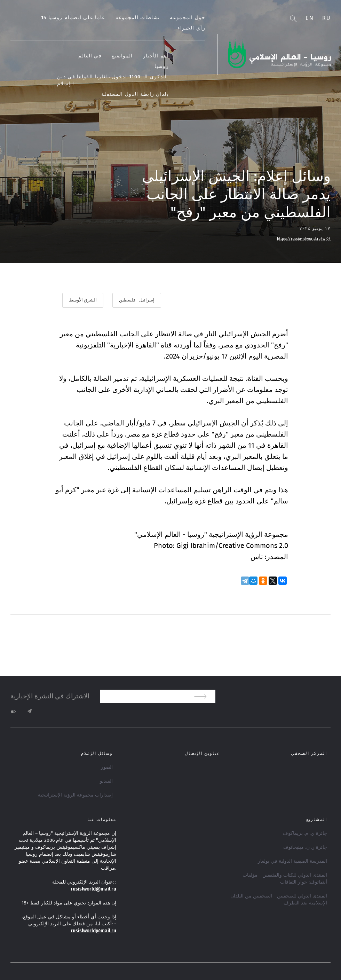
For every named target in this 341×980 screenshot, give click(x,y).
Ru (326, 18)
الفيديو (106, 781)
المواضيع (122, 56)
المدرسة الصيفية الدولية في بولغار (292, 861)
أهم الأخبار (156, 56)
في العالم (90, 56)
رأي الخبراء (191, 28)
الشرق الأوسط (83, 300)
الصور (107, 767)
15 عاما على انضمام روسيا (73, 18)
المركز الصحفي (309, 753)
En (310, 18)
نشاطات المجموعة (138, 18)
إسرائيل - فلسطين (137, 300)
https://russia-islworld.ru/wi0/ (304, 239)
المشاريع (317, 820)
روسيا (162, 66)
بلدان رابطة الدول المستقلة (135, 94)
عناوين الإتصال (202, 753)
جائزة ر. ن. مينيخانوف (305, 847)
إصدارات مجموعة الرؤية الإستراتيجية (75, 795)
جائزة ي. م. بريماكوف (305, 833)
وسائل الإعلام (97, 753)
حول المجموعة (188, 18)
